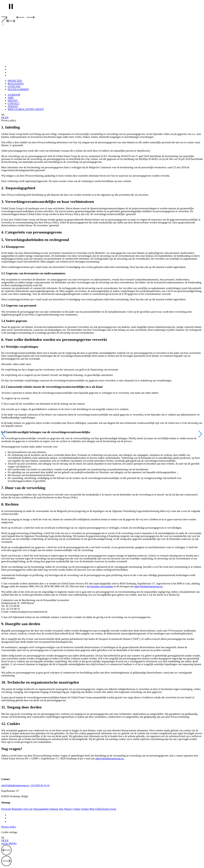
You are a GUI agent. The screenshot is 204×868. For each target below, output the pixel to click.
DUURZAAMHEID (18, 75)
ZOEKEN (13, 106)
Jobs (61, 809)
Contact (76, 809)
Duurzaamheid (41, 809)
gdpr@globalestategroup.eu (148, 586)
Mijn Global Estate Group (103, 809)
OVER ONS (14, 72)
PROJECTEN (15, 67)
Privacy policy (9, 827)
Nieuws (68, 809)
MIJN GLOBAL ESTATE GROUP (26, 109)
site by (9, 843)
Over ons (28, 809)
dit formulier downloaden (100, 586)
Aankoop (54, 809)
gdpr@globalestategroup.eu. (110, 758)
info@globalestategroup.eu (15, 785)
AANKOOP (14, 95)
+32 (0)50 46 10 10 (40, 785)
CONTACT (14, 103)
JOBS (11, 98)
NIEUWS (13, 101)
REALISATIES (16, 69)
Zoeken (85, 809)
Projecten (6, 809)
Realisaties (17, 809)
